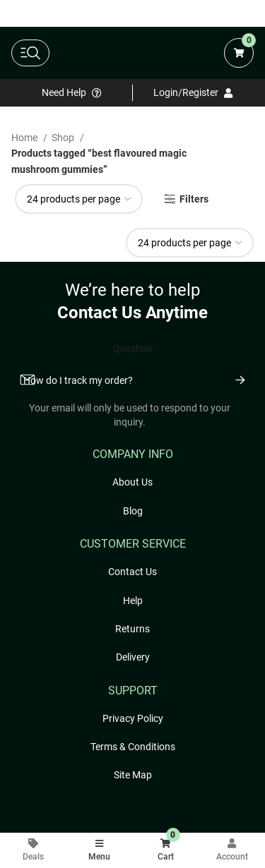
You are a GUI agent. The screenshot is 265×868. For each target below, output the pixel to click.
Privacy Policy (133, 718)
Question (133, 349)
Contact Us (132, 572)
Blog (133, 511)
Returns (132, 629)
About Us (132, 482)
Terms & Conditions (133, 747)
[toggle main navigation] (30, 53)
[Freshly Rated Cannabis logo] (134, 53)
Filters (194, 199)
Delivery (133, 657)
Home (25, 138)
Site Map (133, 775)
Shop (64, 138)
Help (133, 601)
